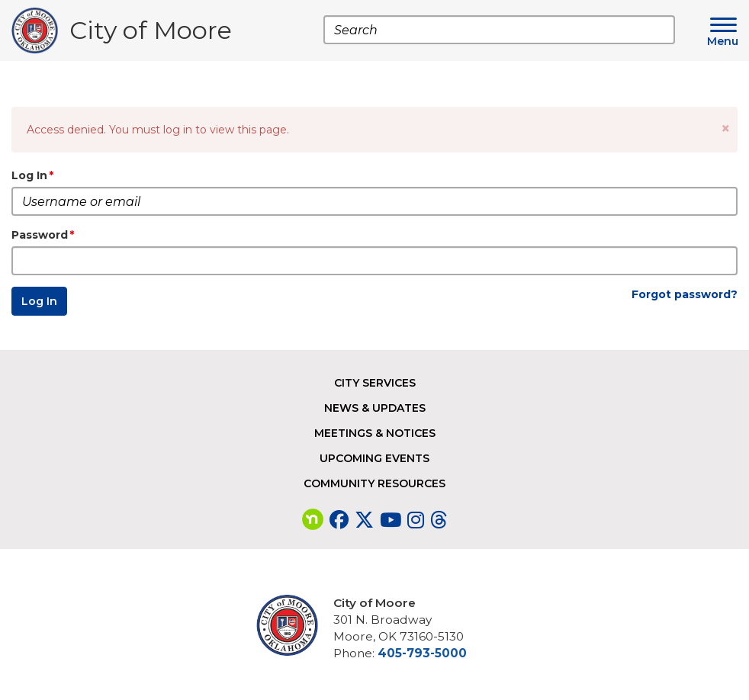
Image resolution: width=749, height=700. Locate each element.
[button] (726, 128)
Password (40, 235)
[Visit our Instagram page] (416, 520)
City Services (375, 383)
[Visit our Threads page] (439, 520)
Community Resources (374, 483)
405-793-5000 (422, 653)
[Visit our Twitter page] (364, 520)
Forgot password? (685, 294)
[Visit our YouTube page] (391, 520)
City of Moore (151, 34)
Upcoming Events (374, 458)
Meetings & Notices (375, 433)
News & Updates (375, 408)
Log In (29, 175)
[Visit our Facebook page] (339, 520)
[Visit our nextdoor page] (313, 520)
